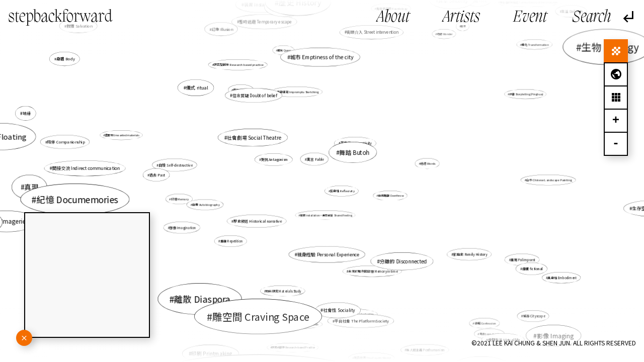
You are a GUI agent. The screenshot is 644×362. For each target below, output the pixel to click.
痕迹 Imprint (242, 89)
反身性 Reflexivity (342, 191)
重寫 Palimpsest (523, 259)
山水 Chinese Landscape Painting (546, 180)
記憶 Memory (181, 199)
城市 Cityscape (532, 314)
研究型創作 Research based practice (239, 66)
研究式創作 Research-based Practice (294, 345)
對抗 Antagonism (275, 159)
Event (530, 18)
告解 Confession (485, 323)
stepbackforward (60, 18)
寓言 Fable (315, 159)
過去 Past (158, 175)
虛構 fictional (530, 267)
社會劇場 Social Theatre (254, 137)
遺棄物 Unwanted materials (122, 135)
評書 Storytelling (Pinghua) (525, 95)
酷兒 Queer (284, 50)
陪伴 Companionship (66, 142)
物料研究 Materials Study (283, 291)
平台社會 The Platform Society (361, 320)
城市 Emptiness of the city (322, 57)
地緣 (27, 113)
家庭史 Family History (469, 254)
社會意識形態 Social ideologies (352, 314)
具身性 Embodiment (561, 277)
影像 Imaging (549, 331)
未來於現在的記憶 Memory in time (372, 270)
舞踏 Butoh (354, 152)
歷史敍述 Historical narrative (258, 221)
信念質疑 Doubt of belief (255, 96)
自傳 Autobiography (208, 204)
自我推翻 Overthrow (390, 196)
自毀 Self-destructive (176, 165)
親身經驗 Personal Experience (328, 254)
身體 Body (68, 60)
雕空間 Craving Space (261, 316)
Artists (461, 18)
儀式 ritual (197, 88)
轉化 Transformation (532, 46)
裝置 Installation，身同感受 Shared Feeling (326, 215)
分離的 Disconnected (404, 261)
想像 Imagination (183, 227)
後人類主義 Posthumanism (426, 350)
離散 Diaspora (206, 295)
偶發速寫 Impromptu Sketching (297, 92)
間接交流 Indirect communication (86, 168)
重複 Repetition (231, 241)
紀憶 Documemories (79, 199)
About (393, 18)
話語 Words (427, 164)
